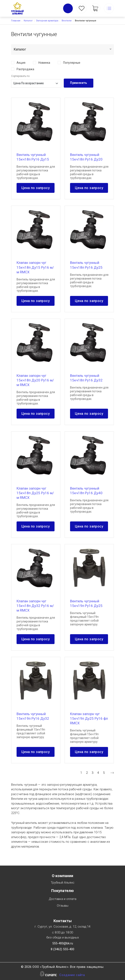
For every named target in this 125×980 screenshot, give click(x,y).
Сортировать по (20, 76)
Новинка (44, 63)
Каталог (28, 21)
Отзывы (63, 906)
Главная (16, 21)
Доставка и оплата (63, 899)
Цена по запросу (36, 188)
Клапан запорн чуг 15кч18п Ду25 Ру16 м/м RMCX (35, 493)
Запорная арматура (47, 21)
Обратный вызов (68, 8)
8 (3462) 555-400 (62, 949)
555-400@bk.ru (63, 943)
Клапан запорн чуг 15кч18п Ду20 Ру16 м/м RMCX (35, 380)
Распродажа (25, 69)
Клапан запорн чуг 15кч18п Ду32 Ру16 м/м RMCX (35, 606)
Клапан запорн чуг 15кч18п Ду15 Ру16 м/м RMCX (35, 267)
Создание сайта (72, 975)
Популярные (72, 63)
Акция (21, 63)
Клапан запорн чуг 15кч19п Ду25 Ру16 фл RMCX (89, 718)
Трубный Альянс (63, 883)
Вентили (67, 21)
